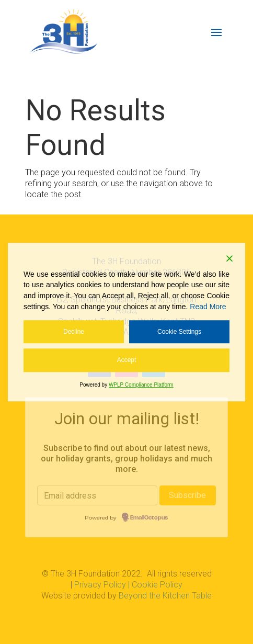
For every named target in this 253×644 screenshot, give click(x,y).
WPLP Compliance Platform (141, 385)
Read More (208, 307)
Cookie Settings (179, 332)
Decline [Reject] (74, 332)
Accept (127, 360)
